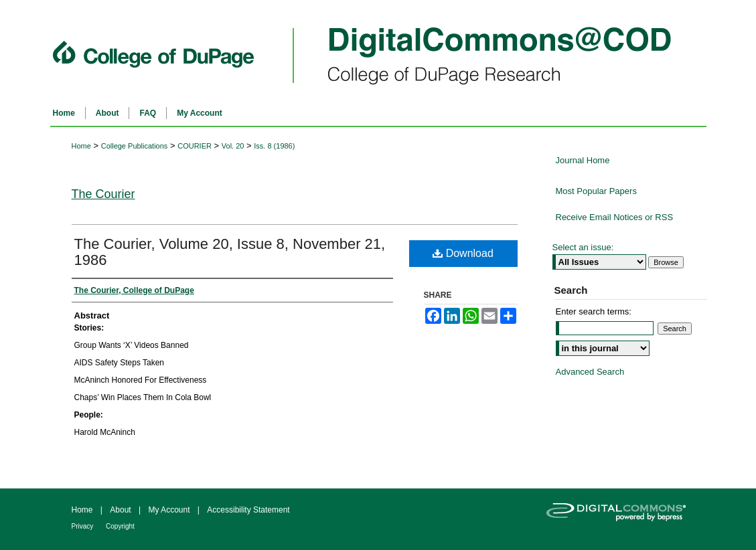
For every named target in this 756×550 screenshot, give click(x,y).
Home (81, 146)
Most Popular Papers (596, 191)
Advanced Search (590, 372)
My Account (170, 510)
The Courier (103, 194)
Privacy (84, 526)
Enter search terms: (594, 311)
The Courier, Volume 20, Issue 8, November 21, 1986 (230, 252)
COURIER (195, 146)
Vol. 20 (233, 146)
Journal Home (583, 160)
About (122, 510)
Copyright (120, 526)
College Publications (135, 146)
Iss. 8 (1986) (274, 146)
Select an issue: (583, 247)
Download (463, 253)
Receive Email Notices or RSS (615, 217)
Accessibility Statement (248, 510)
